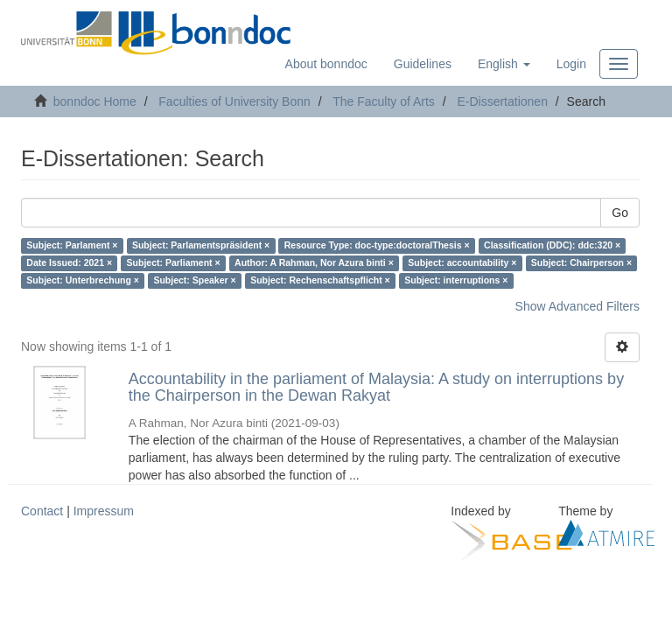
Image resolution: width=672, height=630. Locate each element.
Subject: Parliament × (174, 263)
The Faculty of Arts (384, 101)
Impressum (104, 511)
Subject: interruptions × (456, 281)
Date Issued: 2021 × (69, 263)
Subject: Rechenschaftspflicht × (320, 281)
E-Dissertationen (502, 101)
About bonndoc (326, 64)
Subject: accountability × (462, 263)
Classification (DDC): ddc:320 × (552, 246)
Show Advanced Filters (577, 306)
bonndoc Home (95, 101)
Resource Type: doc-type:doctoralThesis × (377, 246)
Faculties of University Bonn (234, 101)
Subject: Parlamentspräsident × (201, 246)
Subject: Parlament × (72, 246)
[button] (504, 64)
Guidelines (423, 64)
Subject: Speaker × (194, 281)
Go (620, 213)
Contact (42, 511)
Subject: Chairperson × (581, 263)
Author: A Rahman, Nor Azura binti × (314, 263)
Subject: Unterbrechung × (83, 281)
